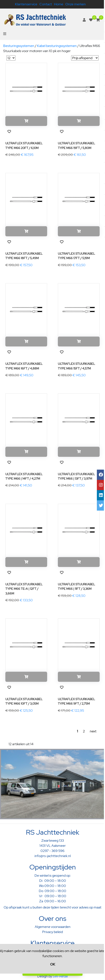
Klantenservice (26, 4)
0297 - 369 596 (52, 851)
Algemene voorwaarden (53, 927)
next (93, 731)
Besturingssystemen (19, 46)
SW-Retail (60, 976)
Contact (46, 4)
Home (59, 4)
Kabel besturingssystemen (57, 46)
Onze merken (76, 4)
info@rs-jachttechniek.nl (53, 856)
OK (53, 964)
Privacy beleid (52, 932)
